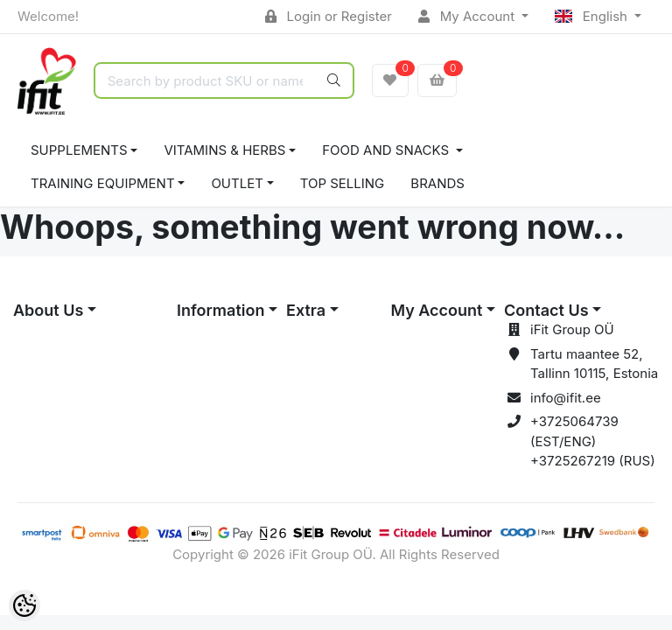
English (593, 16)
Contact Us (546, 310)
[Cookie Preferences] (24, 605)
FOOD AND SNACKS (387, 150)
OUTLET (237, 183)
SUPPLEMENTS (79, 150)
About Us (48, 310)
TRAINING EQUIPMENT (103, 183)
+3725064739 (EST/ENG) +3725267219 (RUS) (593, 441)
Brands (437, 183)
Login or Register (329, 16)
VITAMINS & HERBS (224, 150)
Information (220, 310)
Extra (306, 310)
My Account (468, 16)
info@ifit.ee (566, 398)
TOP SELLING (343, 183)
